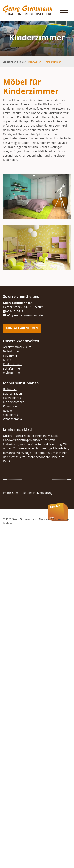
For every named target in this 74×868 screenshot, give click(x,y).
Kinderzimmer (53, 62)
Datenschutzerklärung (38, 493)
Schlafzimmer (12, 368)
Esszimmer (10, 356)
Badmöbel (10, 389)
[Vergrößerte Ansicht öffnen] (37, 196)
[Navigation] (64, 11)
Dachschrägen (12, 393)
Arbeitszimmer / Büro (17, 347)
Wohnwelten (35, 62)
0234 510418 (15, 311)
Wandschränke (13, 419)
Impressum (10, 493)
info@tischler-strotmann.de (25, 315)
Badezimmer (11, 351)
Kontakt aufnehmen (22, 328)
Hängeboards (12, 398)
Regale (7, 410)
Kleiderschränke (14, 402)
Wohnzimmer (12, 373)
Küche (7, 360)
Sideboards (10, 415)
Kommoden (11, 406)
